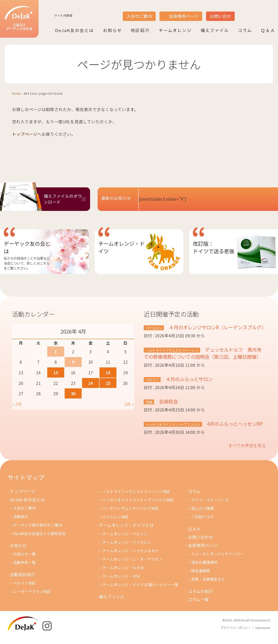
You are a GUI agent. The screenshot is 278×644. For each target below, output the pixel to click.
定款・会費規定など (208, 586)
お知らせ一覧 (24, 561)
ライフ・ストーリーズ (210, 507)
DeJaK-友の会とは (28, 507)
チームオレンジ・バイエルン (127, 549)
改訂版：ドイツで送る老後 (214, 247)
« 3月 (17, 404)
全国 (149, 409)
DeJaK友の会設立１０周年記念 (39, 541)
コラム (245, 30)
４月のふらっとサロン (190, 386)
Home (16, 93)
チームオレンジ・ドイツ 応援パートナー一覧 (140, 592)
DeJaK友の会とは (75, 30)
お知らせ (113, 30)
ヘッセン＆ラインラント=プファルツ (173, 431)
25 (108, 383)
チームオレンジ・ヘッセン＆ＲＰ (131, 558)
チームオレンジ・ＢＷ (121, 583)
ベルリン (152, 387)
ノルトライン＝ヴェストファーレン (172, 357)
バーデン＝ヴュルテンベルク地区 (131, 516)
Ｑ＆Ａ (268, 30)
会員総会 (168, 408)
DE (259, 12)
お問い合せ (220, 16)
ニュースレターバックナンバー (217, 561)
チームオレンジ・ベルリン (125, 541)
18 (108, 372)
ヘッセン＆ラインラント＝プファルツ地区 (138, 507)
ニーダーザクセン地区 (32, 599)
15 (56, 372)
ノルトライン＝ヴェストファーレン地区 (136, 498)
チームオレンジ (175, 30)
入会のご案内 (139, 16)
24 (91, 383)
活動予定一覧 (24, 570)
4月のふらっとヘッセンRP (235, 431)
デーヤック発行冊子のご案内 (38, 532)
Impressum (263, 635)
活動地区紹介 (23, 582)
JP (241, 12)
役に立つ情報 (203, 515)
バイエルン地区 (115, 524)
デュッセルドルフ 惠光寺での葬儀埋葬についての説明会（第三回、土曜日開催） (205, 360)
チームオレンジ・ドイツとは (127, 532)
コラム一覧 (199, 607)
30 (73, 393)
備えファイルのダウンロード (63, 199)
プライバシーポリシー (236, 635)
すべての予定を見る (247, 453)
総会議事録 (201, 578)
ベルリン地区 (24, 590)
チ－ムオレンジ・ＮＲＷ (123, 575)
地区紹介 (140, 30)
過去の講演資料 (204, 570)
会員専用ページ (184, 16)
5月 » (129, 404)
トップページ (25, 134)
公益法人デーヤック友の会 (19, 18)
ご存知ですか (203, 524)
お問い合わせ (201, 544)
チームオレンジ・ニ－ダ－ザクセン (132, 566)
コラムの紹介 (201, 598)
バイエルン (154, 328)
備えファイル (215, 30)
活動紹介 (21, 524)
